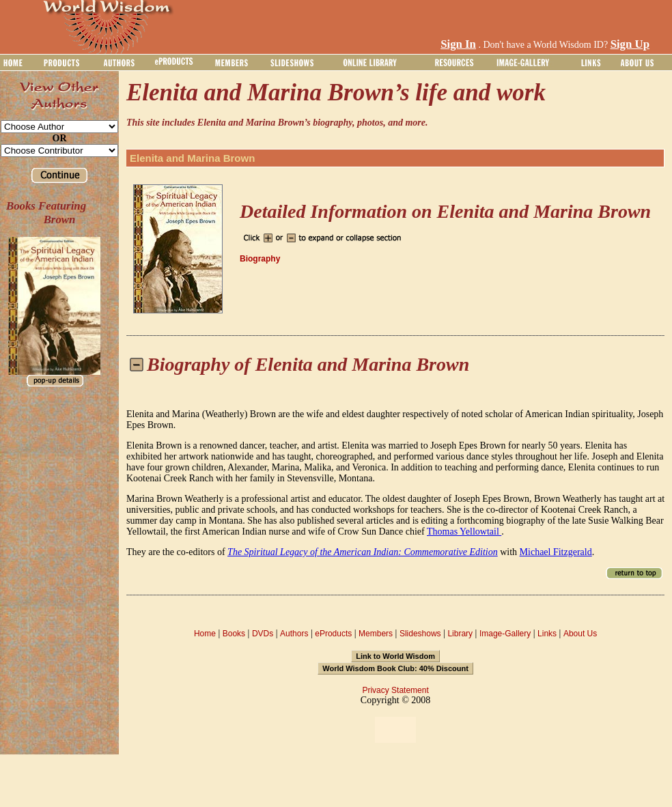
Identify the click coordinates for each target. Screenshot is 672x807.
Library (460, 634)
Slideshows (420, 634)
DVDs (263, 634)
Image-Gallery (505, 634)
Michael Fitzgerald (556, 552)
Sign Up (630, 44)
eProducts (333, 634)
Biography (260, 259)
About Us (580, 634)
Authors (294, 634)
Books (234, 634)
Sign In (458, 44)
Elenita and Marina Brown (192, 158)
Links (547, 634)
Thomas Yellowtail (464, 532)
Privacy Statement (395, 690)
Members (376, 634)
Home (205, 634)
